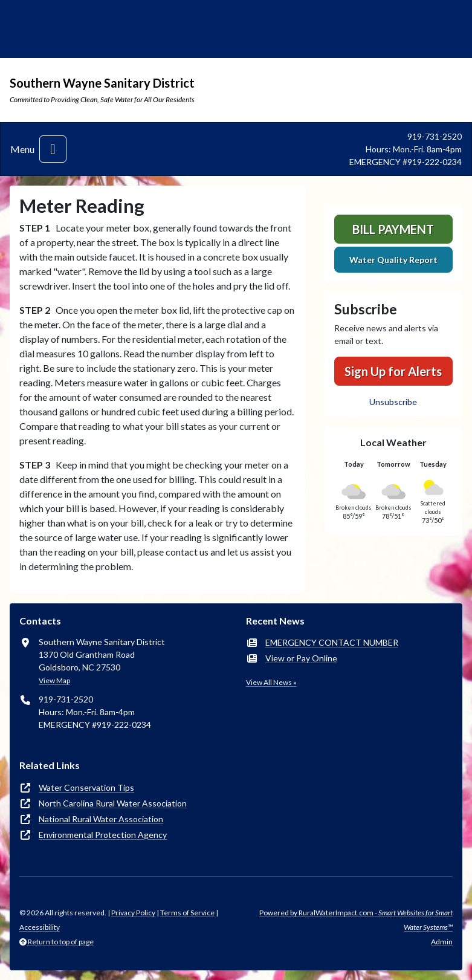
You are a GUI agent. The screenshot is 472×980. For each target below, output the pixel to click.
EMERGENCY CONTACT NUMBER (332, 642)
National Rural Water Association (101, 819)
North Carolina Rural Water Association (113, 803)
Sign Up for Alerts (393, 371)
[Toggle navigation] (53, 149)
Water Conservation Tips (86, 787)
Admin (442, 942)
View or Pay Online (301, 658)
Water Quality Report (393, 260)
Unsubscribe (393, 402)
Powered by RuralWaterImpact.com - (356, 920)
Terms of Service (187, 913)
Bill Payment (393, 229)
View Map (54, 680)
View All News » (271, 682)
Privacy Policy (133, 913)
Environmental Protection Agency (103, 835)
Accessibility (40, 927)
